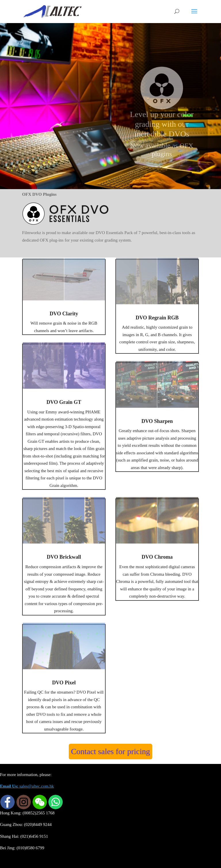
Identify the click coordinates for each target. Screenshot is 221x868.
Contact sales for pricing (110, 751)
